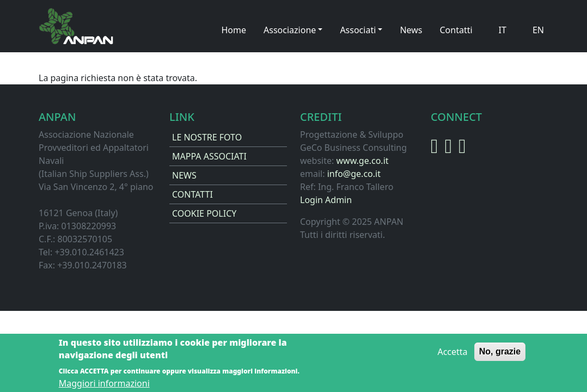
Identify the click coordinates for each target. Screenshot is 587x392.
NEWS (184, 175)
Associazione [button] (290, 30)
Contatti (456, 30)
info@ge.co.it (354, 174)
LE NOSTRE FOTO (207, 137)
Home (234, 30)
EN (538, 30)
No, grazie (500, 356)
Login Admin (326, 200)
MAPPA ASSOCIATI (209, 156)
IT (503, 30)
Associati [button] (358, 30)
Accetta (452, 356)
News (411, 30)
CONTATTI (192, 194)
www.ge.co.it (362, 161)
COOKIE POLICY (204, 213)
